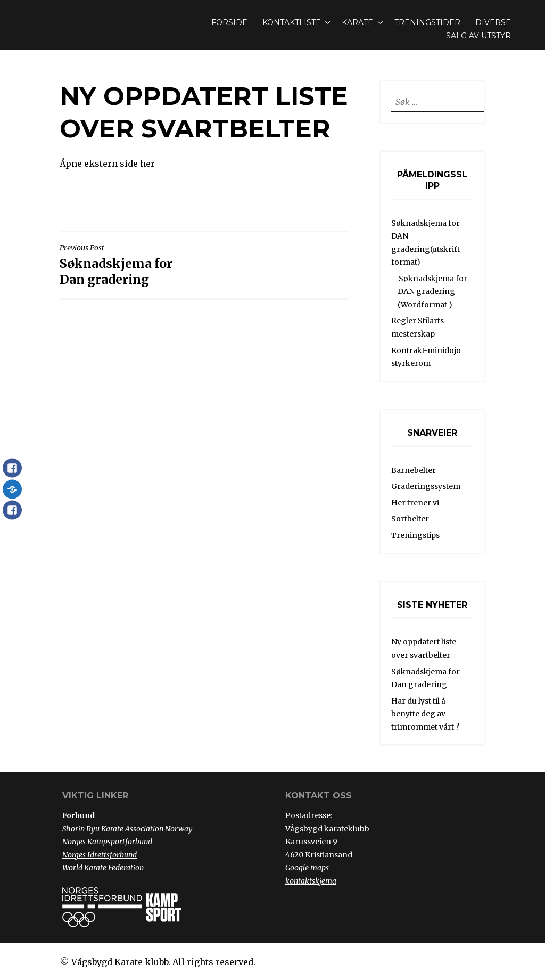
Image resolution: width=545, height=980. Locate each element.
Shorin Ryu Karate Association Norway (127, 829)
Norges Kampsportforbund (107, 842)
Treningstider (427, 22)
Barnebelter (414, 470)
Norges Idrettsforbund (100, 855)
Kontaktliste (292, 22)
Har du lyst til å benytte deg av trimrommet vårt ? (425, 714)
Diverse (493, 22)
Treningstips (415, 535)
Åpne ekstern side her (107, 164)
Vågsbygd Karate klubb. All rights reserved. (163, 962)
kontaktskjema (311, 881)
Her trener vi (415, 503)
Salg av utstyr (478, 36)
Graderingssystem (426, 486)
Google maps (307, 868)
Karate (357, 22)
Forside (229, 22)
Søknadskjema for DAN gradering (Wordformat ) (432, 292)
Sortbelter (410, 519)
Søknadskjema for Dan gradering (129, 265)
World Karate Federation (103, 868)
